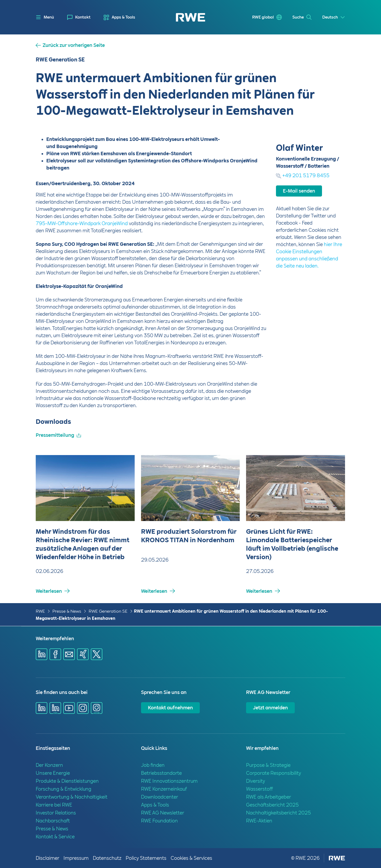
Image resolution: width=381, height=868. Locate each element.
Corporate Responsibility (274, 773)
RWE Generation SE (108, 611)
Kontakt (83, 17)
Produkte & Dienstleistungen (67, 781)
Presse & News (67, 611)
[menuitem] (79, 17)
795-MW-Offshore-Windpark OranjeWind (82, 223)
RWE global (263, 17)
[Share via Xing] (83, 654)
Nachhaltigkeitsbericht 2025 (278, 813)
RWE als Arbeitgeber (269, 797)
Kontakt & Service (55, 837)
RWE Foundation (159, 821)
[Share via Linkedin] (42, 654)
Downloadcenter (160, 797)
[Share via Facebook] (55, 654)
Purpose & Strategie (268, 765)
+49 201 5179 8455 (306, 241)
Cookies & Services (191, 858)
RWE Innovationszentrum (169, 781)
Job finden (153, 765)
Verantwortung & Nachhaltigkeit (72, 797)
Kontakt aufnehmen (170, 708)
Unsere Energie (53, 773)
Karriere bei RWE (54, 805)
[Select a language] (334, 17)
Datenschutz (107, 858)
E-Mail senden (299, 256)
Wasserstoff (260, 789)
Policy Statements (146, 858)
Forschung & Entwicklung (63, 789)
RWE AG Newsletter (163, 813)
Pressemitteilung (55, 435)
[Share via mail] (69, 654)
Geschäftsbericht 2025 (272, 805)
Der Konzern (49, 765)
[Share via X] (97, 654)
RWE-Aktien (259, 821)
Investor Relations (56, 813)
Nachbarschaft (53, 821)
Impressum (76, 858)
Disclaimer (47, 858)
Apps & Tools (123, 17)
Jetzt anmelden (270, 708)
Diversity (256, 781)
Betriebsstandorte (161, 773)
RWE (40, 611)
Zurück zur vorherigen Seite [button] (74, 45)
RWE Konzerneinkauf (164, 789)
